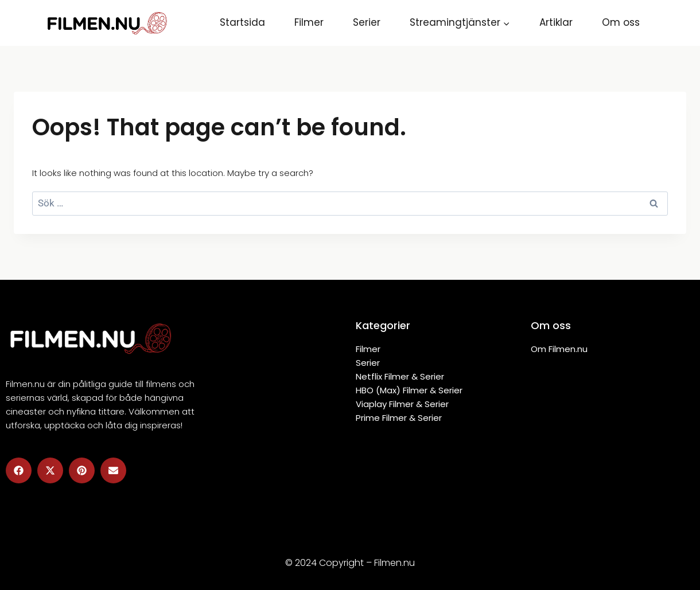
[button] (19, 470)
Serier (367, 22)
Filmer (309, 22)
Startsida (242, 22)
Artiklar (556, 22)
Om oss (621, 22)
